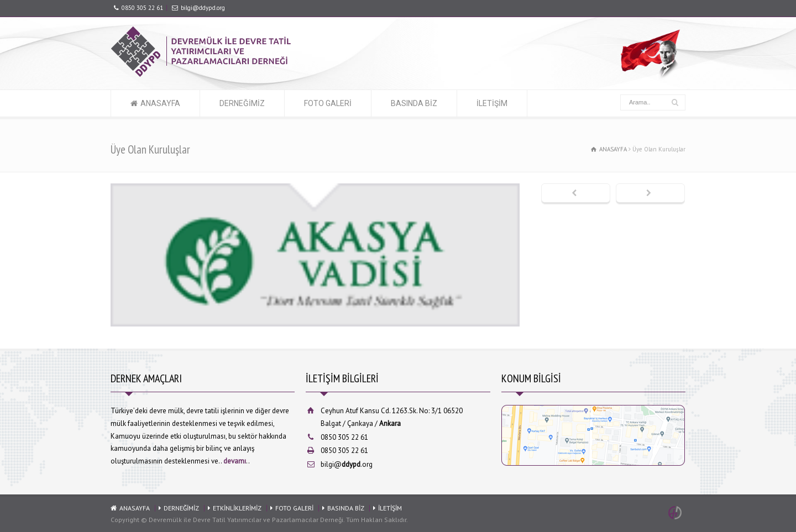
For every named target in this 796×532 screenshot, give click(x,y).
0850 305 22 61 (142, 8)
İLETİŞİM (492, 103)
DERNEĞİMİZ (242, 103)
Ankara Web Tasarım (677, 513)
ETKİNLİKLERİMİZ (237, 508)
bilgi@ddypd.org (203, 8)
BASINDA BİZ (414, 103)
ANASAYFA (160, 103)
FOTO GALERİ (328, 103)
